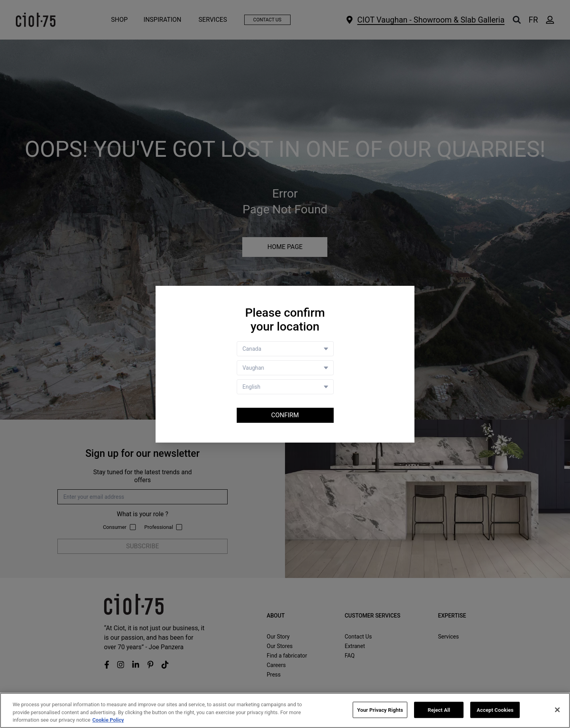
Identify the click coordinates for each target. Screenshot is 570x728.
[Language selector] (285, 387)
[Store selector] (285, 368)
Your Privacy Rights (380, 710)
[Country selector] (285, 349)
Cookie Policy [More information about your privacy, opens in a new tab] (108, 720)
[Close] (557, 710)
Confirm (285, 415)
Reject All (439, 710)
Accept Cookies (495, 710)
